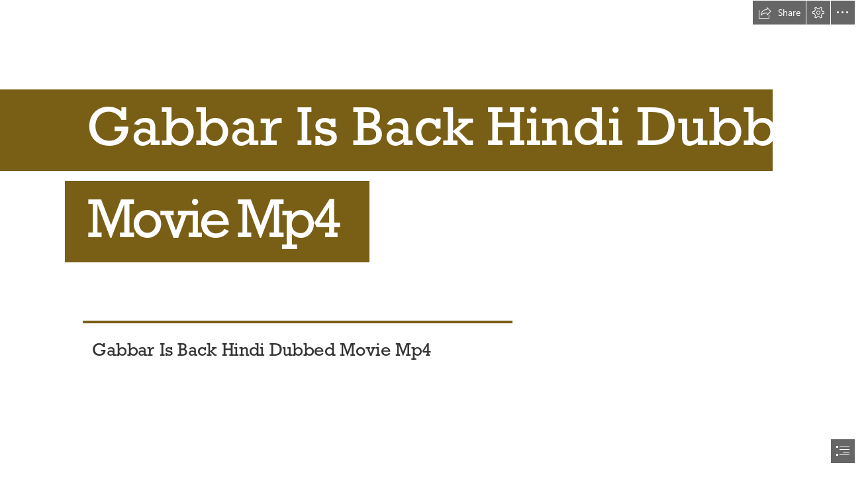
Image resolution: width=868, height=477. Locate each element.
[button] (779, 13)
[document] (434, 238)
